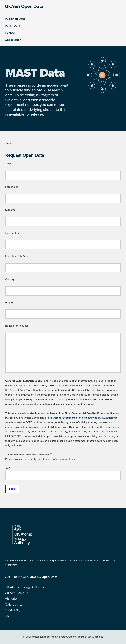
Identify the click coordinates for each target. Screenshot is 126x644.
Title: (8, 164)
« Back (9, 144)
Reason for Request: (17, 326)
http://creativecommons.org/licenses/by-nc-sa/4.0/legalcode (83, 418)
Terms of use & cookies (90, 637)
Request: (10, 303)
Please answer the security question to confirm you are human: (42, 459)
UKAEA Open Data (24, 6)
